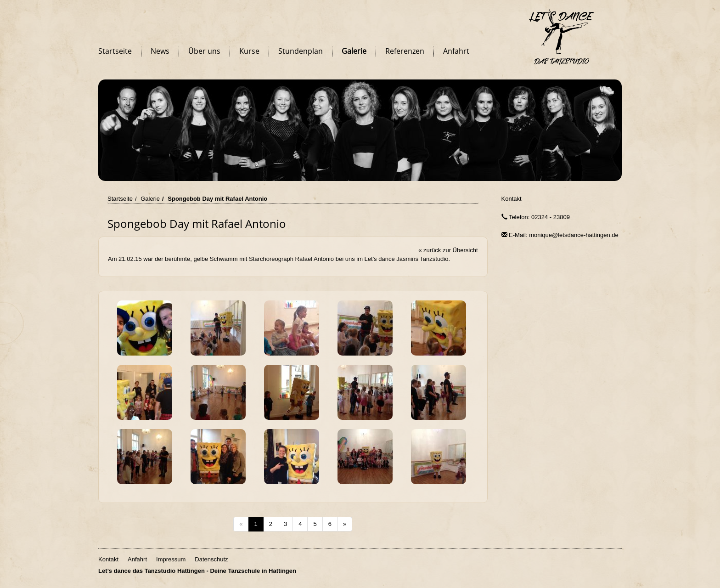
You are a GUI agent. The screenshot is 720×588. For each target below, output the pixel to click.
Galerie (354, 51)
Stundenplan (301, 51)
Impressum (171, 559)
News (160, 51)
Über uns (204, 51)
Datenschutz (211, 559)
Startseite (115, 51)
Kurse (249, 51)
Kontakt (512, 199)
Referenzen (405, 51)
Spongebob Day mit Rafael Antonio (217, 199)
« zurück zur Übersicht (448, 250)
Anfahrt (456, 51)
